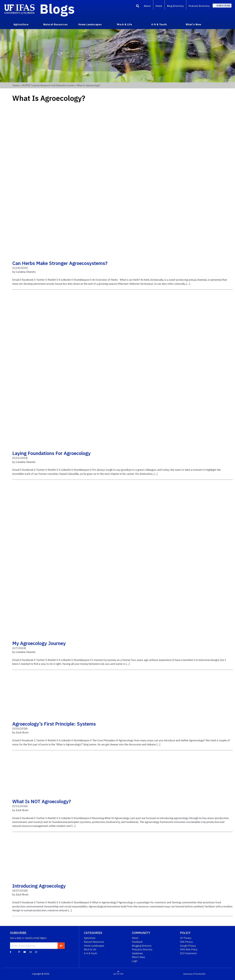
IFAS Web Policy (189, 949)
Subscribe (224, 6)
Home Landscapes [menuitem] (90, 24)
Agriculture (90, 938)
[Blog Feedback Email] (31, 952)
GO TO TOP (118, 974)
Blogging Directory (142, 946)
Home (159, 6)
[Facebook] (11, 952)
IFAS (203, 974)
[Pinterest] (19, 952)
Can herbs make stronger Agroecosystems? (60, 263)
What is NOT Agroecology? (42, 801)
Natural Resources (94, 942)
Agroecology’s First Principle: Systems (54, 724)
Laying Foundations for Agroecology (51, 453)
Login (135, 961)
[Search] (138, 6)
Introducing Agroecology (39, 886)
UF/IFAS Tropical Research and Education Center (48, 85)
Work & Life (90, 949)
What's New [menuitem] (193, 24)
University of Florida (192, 974)
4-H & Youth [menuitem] (159, 24)
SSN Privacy (186, 942)
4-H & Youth (90, 953)
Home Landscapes (94, 946)
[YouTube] (25, 952)
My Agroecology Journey (39, 643)
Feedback (137, 942)
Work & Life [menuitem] (125, 24)
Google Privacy (188, 946)
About (147, 6)
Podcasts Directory (142, 949)
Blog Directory (175, 6)
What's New (138, 957)
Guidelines (137, 953)
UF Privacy (186, 938)
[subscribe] (61, 946)
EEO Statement (188, 953)
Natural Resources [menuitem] (56, 24)
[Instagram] (36, 952)
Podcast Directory (199, 6)
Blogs (57, 9)
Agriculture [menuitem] (21, 24)
